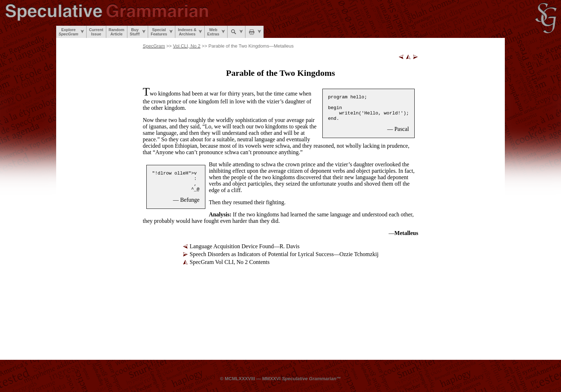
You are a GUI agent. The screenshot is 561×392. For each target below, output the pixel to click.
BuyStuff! (138, 32)
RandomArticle (117, 32)
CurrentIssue (96, 32)
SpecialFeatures (162, 32)
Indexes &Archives (190, 32)
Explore (71, 32)
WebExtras (216, 32)
